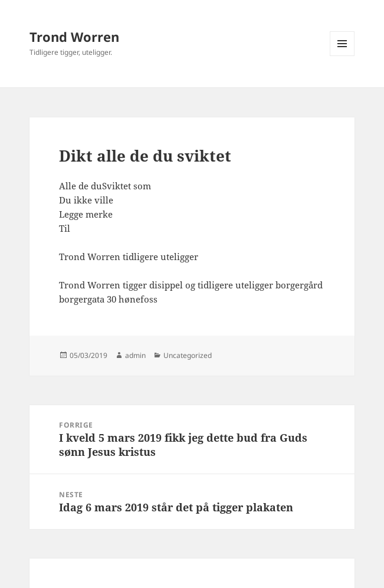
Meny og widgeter (342, 56)
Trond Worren (74, 37)
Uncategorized (188, 355)
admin (135, 355)
